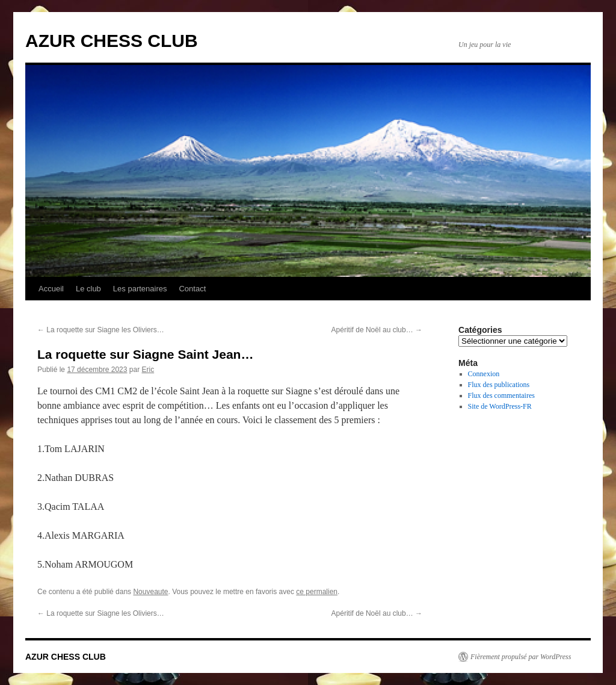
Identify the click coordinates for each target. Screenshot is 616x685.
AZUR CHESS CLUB (112, 41)
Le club (88, 289)
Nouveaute (150, 592)
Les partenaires (140, 289)
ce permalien (317, 592)
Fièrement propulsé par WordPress (521, 657)
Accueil (51, 289)
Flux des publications (499, 385)
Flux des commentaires (501, 395)
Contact (192, 289)
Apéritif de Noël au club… (377, 330)
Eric (148, 370)
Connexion (484, 374)
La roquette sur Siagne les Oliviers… (101, 330)
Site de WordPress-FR (500, 406)
